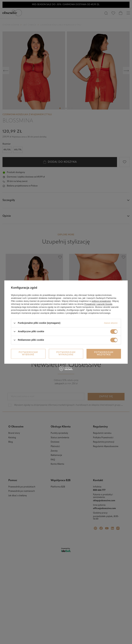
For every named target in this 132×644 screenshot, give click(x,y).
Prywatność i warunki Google (98, 304)
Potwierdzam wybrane (28, 354)
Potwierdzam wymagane (66, 354)
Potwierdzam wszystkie (104, 354)
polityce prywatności (101, 301)
